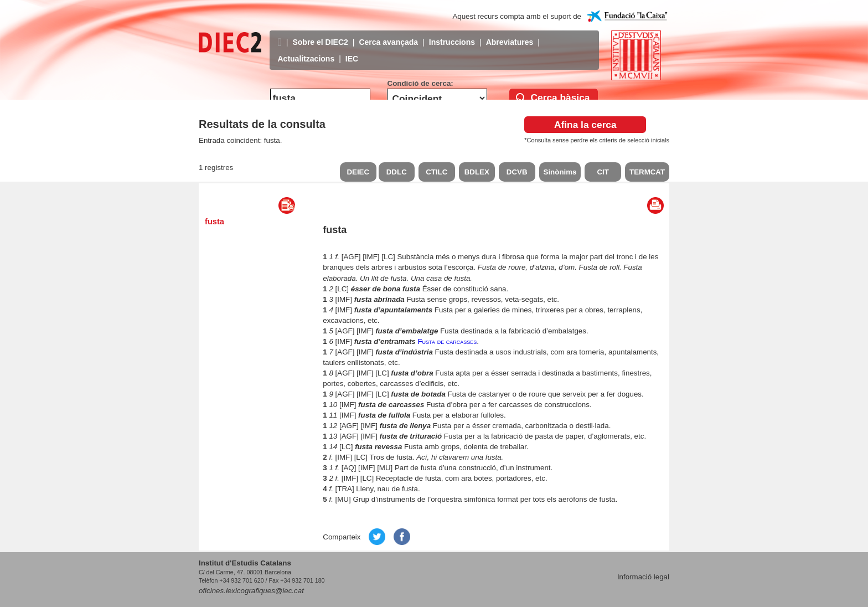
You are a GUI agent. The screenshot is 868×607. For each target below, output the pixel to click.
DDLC (397, 172)
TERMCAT (647, 172)
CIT (603, 172)
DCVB (517, 172)
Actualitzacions (306, 50)
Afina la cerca (585, 125)
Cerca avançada (388, 34)
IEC (352, 50)
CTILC (436, 172)
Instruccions (452, 34)
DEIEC (358, 172)
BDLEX (477, 172)
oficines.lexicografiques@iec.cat (251, 591)
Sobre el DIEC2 (320, 34)
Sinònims (560, 172)
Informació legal (643, 577)
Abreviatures (510, 34)
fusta (215, 222)
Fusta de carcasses (447, 341)
